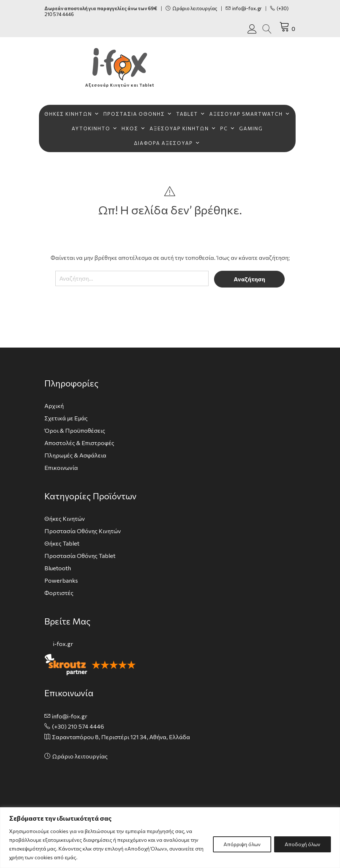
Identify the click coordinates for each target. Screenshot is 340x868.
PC (228, 128)
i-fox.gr (63, 644)
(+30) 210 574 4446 (78, 726)
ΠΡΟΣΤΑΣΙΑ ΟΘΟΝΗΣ (138, 114)
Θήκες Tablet (62, 543)
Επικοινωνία (61, 467)
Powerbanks (61, 580)
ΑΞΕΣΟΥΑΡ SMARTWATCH (250, 114)
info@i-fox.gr (244, 8)
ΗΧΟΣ (134, 128)
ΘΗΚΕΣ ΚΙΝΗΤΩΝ (72, 114)
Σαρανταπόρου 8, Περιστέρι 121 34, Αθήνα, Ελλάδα (121, 737)
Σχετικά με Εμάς (66, 418)
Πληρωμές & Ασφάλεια (75, 455)
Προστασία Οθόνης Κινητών (83, 531)
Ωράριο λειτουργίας (191, 8)
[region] (170, 838)
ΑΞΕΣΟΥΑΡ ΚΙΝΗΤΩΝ (183, 128)
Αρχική (54, 406)
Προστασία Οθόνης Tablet (80, 556)
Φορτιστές (59, 593)
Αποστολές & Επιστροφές (79, 443)
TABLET (191, 114)
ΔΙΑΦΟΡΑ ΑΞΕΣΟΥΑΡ (167, 143)
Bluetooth (58, 568)
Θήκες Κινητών (65, 518)
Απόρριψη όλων (242, 844)
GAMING (251, 128)
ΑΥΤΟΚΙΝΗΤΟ (95, 128)
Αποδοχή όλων (303, 844)
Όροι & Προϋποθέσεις (75, 430)
